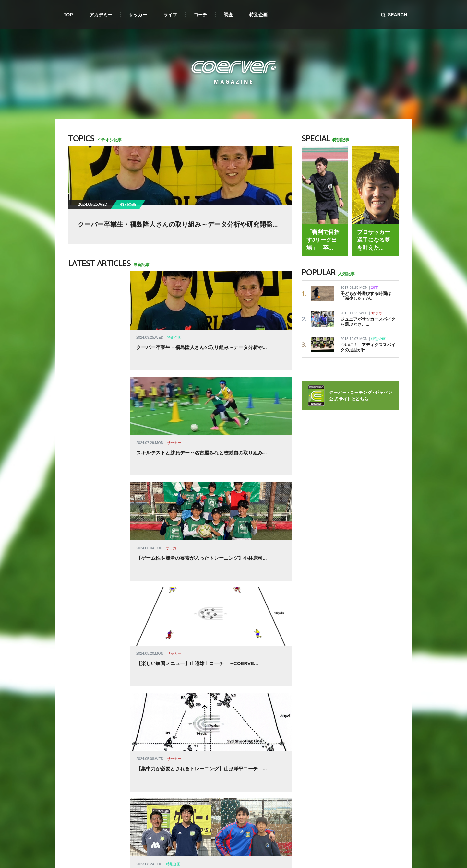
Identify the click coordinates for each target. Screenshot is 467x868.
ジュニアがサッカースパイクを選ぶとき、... (368, 322)
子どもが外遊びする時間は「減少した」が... (366, 296)
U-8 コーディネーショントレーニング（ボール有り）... (196, 636)
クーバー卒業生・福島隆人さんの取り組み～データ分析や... (202, 354)
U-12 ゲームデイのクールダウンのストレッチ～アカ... (195, 683)
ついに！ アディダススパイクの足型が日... (368, 347)
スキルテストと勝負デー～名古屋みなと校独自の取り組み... (202, 401)
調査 (375, 287)
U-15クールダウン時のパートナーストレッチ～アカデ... (197, 730)
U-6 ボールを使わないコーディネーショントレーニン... (196, 777)
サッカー (174, 391)
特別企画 (174, 344)
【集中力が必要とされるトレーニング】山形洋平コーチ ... (202, 542)
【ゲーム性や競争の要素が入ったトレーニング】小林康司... (202, 448)
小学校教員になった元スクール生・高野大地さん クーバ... (202, 589)
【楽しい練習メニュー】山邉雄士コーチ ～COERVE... (197, 495)
